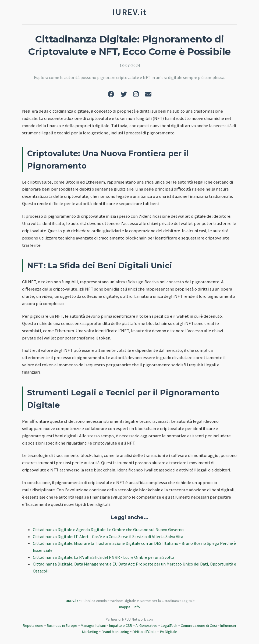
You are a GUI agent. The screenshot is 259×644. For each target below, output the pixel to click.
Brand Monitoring (115, 632)
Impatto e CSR (121, 625)
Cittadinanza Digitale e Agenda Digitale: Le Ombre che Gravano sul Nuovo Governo (108, 529)
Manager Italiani (93, 625)
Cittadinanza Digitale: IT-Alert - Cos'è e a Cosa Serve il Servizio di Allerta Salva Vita (108, 536)
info (137, 607)
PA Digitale (169, 632)
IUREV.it (71, 601)
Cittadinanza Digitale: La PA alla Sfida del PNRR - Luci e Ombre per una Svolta (104, 557)
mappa (125, 607)
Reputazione (33, 625)
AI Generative (146, 625)
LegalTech (169, 625)
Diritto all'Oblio (145, 632)
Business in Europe (62, 625)
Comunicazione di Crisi (199, 625)
